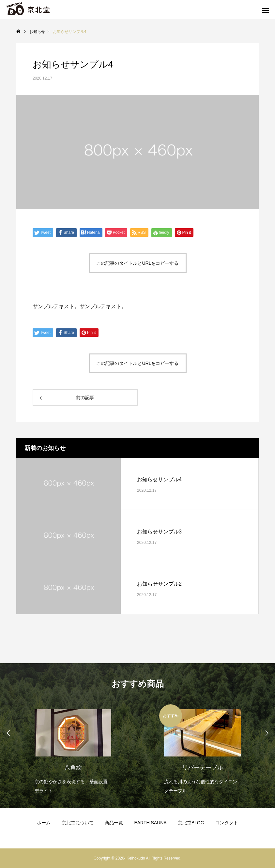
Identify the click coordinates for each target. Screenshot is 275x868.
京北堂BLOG (191, 823)
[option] (73, 750)
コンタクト (227, 823)
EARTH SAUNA (150, 823)
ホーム (44, 823)
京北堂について (78, 823)
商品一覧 (114, 823)
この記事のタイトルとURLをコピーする (137, 263)
